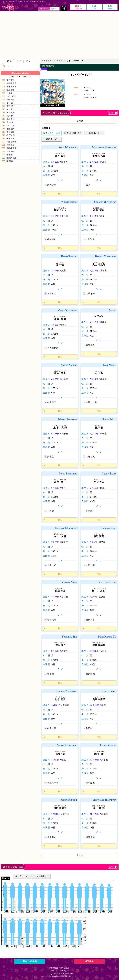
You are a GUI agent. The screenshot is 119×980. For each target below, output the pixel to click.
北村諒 (89, 511)
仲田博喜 (90, 620)
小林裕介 (52, 239)
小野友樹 (90, 565)
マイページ (45, 9)
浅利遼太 (90, 783)
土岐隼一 (90, 294)
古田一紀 (52, 565)
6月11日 (94, 434)
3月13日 (55, 271)
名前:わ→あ (52, 139)
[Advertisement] (59, 35)
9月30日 (94, 651)
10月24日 (95, 705)
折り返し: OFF (22, 876)
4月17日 (94, 322)
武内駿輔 (52, 185)
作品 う (60, 61)
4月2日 (55, 325)
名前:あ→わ (94, 133)
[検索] (4, 66)
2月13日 (55, 216)
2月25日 (94, 216)
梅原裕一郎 (53, 783)
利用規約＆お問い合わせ (59, 968)
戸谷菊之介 (53, 348)
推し (60, 194)
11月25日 (95, 760)
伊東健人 (52, 837)
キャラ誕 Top (47, 61)
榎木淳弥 (90, 674)
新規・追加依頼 (30, 961)
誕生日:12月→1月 (73, 133)
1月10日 (55, 162)
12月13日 (56, 814)
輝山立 (51, 457)
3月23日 (94, 271)
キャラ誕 (8, 7)
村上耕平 (52, 402)
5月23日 (55, 434)
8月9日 (93, 542)
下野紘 (51, 511)
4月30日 (55, 379)
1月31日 (94, 162)
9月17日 (55, 651)
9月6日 (93, 597)
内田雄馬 (52, 728)
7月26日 (55, 542)
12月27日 (95, 814)
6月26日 (55, 488)
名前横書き (41, 876)
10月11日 (56, 705)
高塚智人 (90, 457)
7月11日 (94, 488)
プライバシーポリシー (59, 971)
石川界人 (52, 294)
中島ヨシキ (91, 402)
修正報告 (89, 961)
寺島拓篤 (52, 620)
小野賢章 (90, 239)
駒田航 (89, 728)
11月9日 (55, 760)
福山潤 (51, 674)
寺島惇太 (90, 345)
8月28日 (55, 597)
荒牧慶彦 (90, 837)
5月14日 (94, 379)
